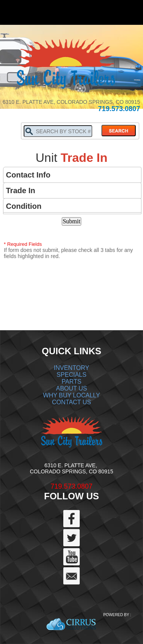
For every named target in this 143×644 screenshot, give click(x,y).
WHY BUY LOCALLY (71, 395)
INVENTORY (71, 368)
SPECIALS (71, 375)
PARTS (72, 382)
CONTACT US (71, 402)
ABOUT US (72, 388)
